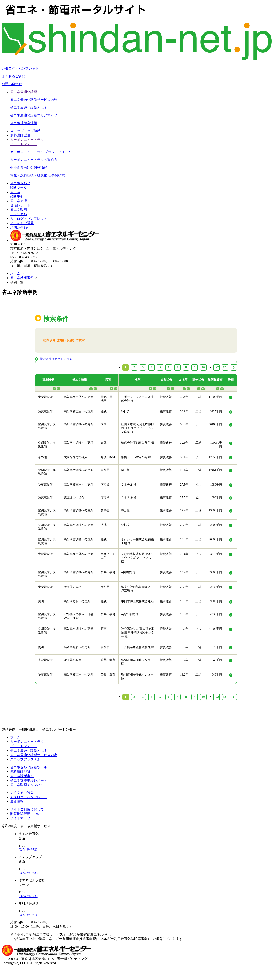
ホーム (15, 273)
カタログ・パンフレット (20, 68)
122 (217, 697)
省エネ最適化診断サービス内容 (34, 100)
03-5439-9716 (28, 915)
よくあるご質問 (13, 76)
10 (203, 697)
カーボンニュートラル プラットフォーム (41, 152)
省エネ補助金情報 (24, 123)
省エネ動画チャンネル (27, 785)
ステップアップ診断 (25, 131)
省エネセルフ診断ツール (29, 767)
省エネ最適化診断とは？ (29, 107)
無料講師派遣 (20, 135)
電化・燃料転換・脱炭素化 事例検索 (37, 175)
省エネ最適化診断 (24, 92)
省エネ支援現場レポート (29, 780)
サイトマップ (20, 818)
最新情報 (17, 802)
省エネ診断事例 (22, 278)
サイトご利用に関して (27, 809)
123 (225, 697)
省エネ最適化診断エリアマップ (34, 115)
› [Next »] (234, 697)
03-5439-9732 (28, 850)
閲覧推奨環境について (27, 814)
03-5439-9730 (28, 896)
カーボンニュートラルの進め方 (34, 160)
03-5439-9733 (28, 873)
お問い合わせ (12, 84)
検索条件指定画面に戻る (56, 359)
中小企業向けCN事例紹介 (29, 168)
